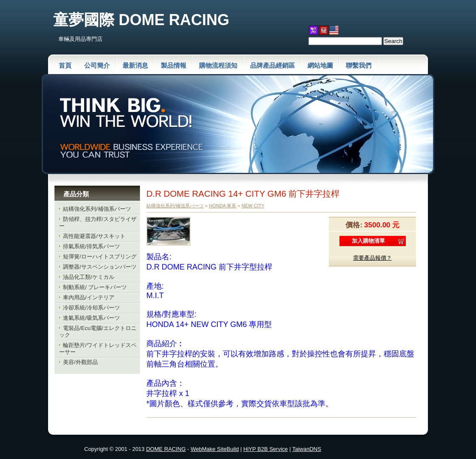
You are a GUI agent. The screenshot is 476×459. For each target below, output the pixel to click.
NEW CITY (253, 206)
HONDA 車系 (222, 206)
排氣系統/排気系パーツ (91, 246)
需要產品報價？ (372, 258)
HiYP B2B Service (266, 449)
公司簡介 (97, 65)
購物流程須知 (218, 65)
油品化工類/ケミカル (89, 277)
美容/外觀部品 (80, 362)
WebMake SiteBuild (215, 449)
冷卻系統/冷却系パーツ (91, 308)
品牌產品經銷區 (272, 65)
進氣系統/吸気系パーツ (91, 318)
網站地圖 (320, 65)
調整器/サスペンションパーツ (100, 267)
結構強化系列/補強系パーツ (97, 209)
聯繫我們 (359, 65)
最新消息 (135, 65)
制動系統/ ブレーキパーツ (95, 287)
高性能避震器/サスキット (94, 236)
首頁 (65, 65)
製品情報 (174, 65)
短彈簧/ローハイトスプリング (100, 257)
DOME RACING (166, 449)
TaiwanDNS (307, 449)
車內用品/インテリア (89, 297)
